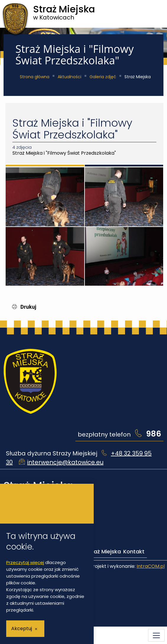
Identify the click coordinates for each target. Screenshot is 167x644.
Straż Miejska (103, 551)
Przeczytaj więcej (25, 562)
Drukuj (24, 307)
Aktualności (69, 77)
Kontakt (134, 551)
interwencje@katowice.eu (65, 462)
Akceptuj (22, 629)
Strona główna (35, 77)
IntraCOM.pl (151, 566)
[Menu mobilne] (156, 635)
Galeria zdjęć (103, 77)
